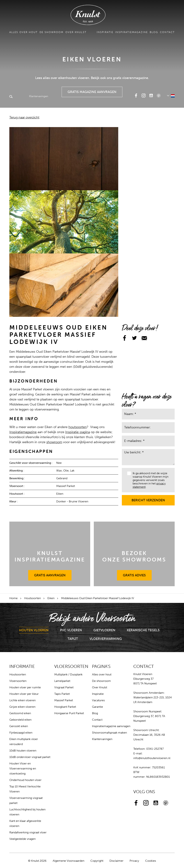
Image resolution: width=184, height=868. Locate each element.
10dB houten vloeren (23, 751)
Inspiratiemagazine (132, 32)
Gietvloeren (104, 630)
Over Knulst (76, 32)
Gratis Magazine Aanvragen (92, 90)
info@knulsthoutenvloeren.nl (152, 758)
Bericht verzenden (148, 499)
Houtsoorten (33, 598)
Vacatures (98, 700)
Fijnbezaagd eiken (21, 733)
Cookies (151, 861)
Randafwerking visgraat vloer (28, 832)
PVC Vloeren (71, 630)
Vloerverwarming (106, 639)
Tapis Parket (62, 694)
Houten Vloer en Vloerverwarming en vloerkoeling (23, 768)
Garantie (97, 707)
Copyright (97, 861)
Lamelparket (62, 681)
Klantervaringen (31, 96)
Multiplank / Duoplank (68, 674)
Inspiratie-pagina (78, 432)
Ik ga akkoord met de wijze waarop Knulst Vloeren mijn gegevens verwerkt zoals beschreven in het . (148, 480)
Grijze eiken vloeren (22, 707)
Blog (154, 32)
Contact (167, 32)
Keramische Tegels (143, 630)
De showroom (52, 32)
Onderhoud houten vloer (25, 780)
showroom (54, 442)
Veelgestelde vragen (22, 839)
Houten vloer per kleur (24, 694)
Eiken (51, 598)
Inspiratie (105, 32)
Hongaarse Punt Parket (69, 713)
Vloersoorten (18, 681)
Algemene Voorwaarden (68, 861)
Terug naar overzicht (24, 117)
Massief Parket (64, 700)
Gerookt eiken (19, 726)
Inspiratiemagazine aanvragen (111, 726)
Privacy (134, 861)
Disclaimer (116, 861)
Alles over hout (24, 32)
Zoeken (11, 97)
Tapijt (73, 639)
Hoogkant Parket (65, 707)
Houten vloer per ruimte (25, 687)
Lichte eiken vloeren (22, 700)
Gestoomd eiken (20, 713)
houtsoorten (78, 427)
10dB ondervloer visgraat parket (30, 757)
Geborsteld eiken (20, 720)
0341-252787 (155, 749)
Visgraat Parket (64, 687)
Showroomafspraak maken (109, 733)
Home (13, 598)
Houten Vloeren (34, 630)
